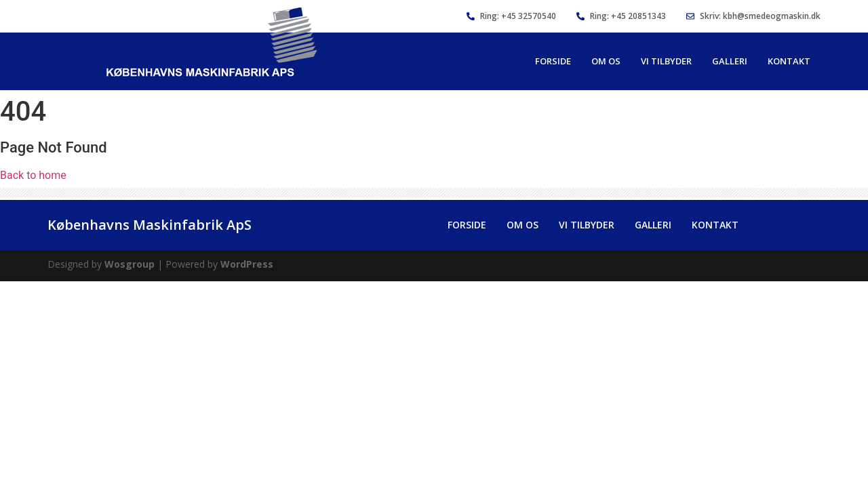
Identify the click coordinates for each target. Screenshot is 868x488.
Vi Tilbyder (666, 61)
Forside (553, 61)
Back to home (33, 175)
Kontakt (789, 61)
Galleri (730, 61)
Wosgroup (130, 264)
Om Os (606, 61)
